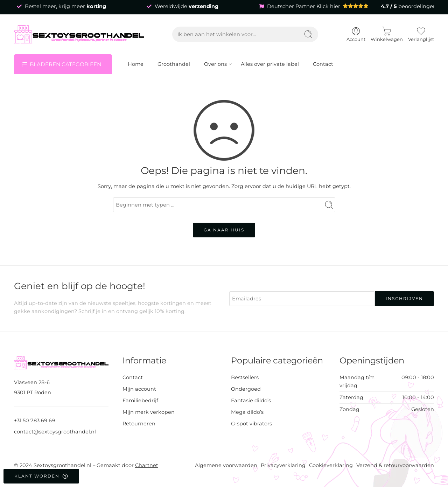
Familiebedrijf (140, 401)
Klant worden (41, 476)
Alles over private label (270, 64)
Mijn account (139, 389)
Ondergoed (246, 389)
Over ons (215, 64)
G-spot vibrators (251, 424)
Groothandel (174, 64)
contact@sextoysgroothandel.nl (55, 432)
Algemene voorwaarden (226, 465)
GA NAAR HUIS (224, 230)
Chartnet (147, 465)
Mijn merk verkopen (149, 412)
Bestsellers (245, 377)
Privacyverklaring (283, 465)
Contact (323, 64)
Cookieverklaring (331, 465)
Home (136, 64)
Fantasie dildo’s (251, 401)
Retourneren (139, 424)
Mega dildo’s (247, 412)
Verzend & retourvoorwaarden (395, 465)
